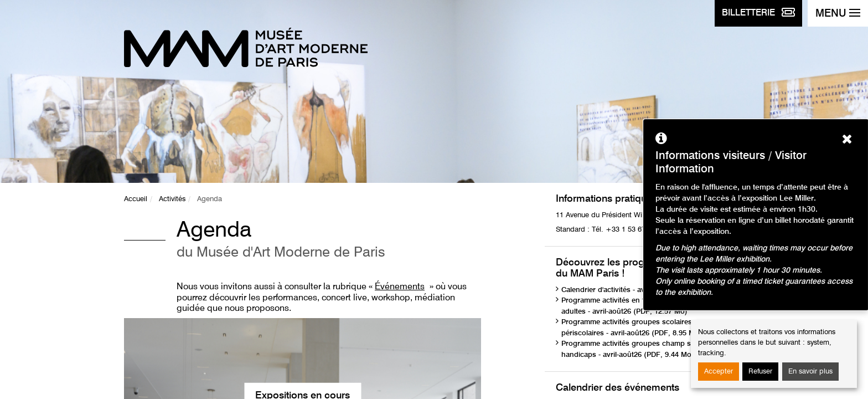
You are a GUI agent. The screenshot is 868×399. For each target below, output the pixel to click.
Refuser (760, 372)
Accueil (136, 199)
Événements (400, 287)
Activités (172, 199)
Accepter (719, 372)
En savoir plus (810, 372)
